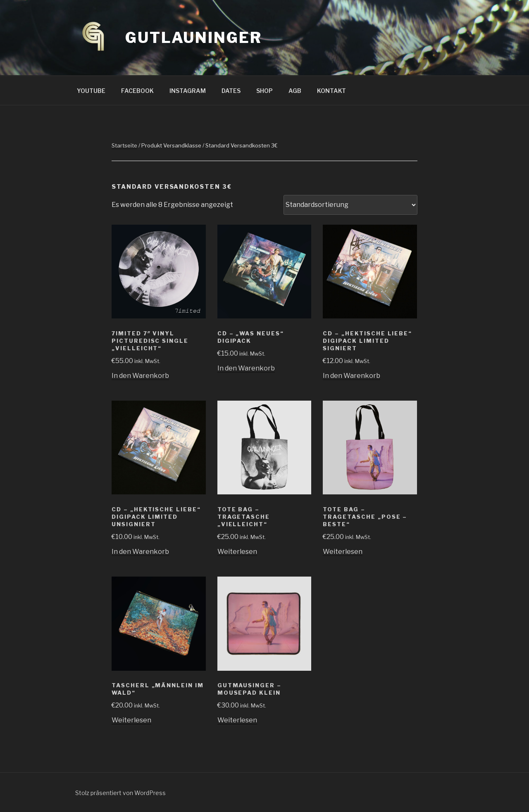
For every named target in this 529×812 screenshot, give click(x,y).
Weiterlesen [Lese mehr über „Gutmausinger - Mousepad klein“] (237, 720)
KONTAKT (331, 91)
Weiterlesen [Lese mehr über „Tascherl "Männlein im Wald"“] (131, 720)
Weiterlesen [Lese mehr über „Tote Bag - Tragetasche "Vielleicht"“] (237, 552)
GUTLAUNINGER (194, 38)
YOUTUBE (91, 91)
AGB (295, 91)
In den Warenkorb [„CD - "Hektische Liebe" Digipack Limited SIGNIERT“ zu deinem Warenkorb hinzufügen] (351, 376)
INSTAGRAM (188, 91)
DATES (231, 91)
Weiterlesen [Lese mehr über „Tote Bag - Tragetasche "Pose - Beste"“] (343, 552)
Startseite (124, 145)
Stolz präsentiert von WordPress (120, 793)
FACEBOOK (137, 91)
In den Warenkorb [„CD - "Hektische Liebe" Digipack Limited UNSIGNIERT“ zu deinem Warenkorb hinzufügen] (140, 552)
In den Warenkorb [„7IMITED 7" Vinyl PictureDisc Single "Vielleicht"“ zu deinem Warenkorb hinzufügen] (140, 376)
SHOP (264, 91)
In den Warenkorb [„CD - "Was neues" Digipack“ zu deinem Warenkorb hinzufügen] (246, 368)
